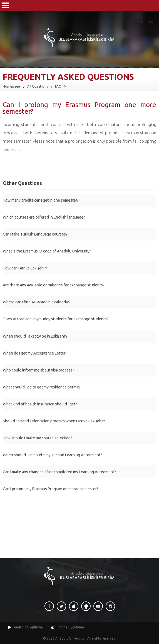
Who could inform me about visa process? (38, 370)
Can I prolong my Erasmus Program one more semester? (50, 489)
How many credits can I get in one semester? (41, 200)
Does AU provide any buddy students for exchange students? (56, 319)
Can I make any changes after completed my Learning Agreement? (59, 472)
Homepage (11, 86)
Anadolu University (70, 638)
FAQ (58, 86)
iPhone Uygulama (70, 627)
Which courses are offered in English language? (44, 217)
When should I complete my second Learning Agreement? (52, 455)
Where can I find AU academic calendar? (37, 302)
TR (141, 22)
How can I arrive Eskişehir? (25, 268)
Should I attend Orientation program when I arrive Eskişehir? (54, 421)
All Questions (38, 86)
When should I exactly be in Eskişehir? (35, 336)
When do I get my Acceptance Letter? (35, 353)
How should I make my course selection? (38, 438)
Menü (6, 6)
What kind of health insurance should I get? (40, 404)
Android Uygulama (28, 627)
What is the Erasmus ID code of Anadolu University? (47, 251)
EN (151, 22)
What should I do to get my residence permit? (42, 387)
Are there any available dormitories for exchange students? (54, 285)
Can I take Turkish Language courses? (35, 234)
